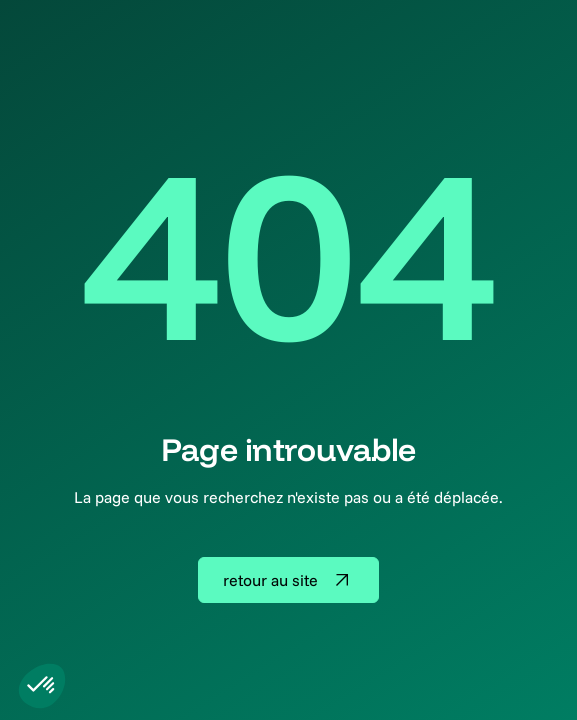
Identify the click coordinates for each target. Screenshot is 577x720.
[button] (42, 686)
